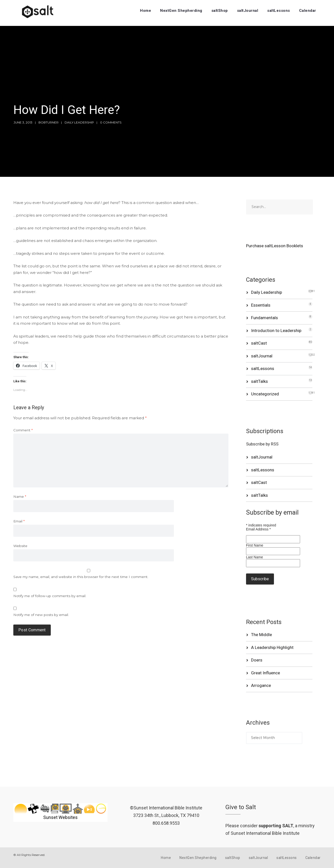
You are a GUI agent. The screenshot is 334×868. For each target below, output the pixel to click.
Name (20, 497)
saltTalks (259, 381)
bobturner (49, 122)
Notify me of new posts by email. (41, 615)
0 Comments (111, 122)
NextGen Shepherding (181, 11)
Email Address (258, 529)
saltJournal (248, 11)
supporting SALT (276, 826)
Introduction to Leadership (276, 330)
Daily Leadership (79, 122)
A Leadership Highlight (272, 647)
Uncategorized (265, 394)
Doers (257, 660)
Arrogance (261, 685)
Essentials (261, 305)
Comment (23, 430)
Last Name (255, 557)
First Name (255, 545)
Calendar (308, 11)
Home (146, 11)
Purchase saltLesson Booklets (275, 246)
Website (20, 546)
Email (19, 521)
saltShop (220, 11)
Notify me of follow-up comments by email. (50, 596)
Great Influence (266, 673)
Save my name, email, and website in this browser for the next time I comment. (81, 577)
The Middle (261, 635)
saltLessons (279, 11)
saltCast (259, 343)
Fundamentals (265, 318)
